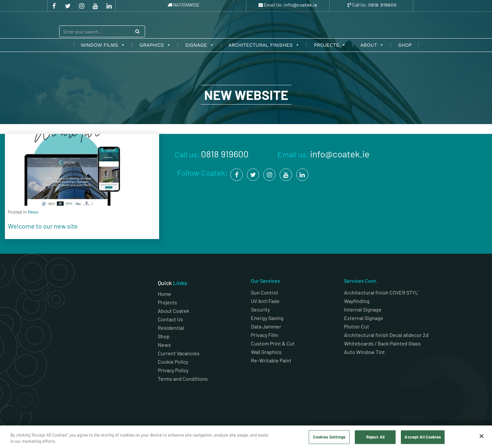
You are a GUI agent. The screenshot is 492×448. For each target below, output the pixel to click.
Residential (171, 328)
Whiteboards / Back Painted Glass (382, 343)
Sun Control (264, 292)
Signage (200, 45)
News (164, 345)
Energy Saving (267, 318)
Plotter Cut (357, 326)
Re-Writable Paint (271, 360)
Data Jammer (266, 326)
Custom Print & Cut (273, 343)
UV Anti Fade (265, 301)
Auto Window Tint (364, 352)
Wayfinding (357, 301)
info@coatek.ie (301, 5)
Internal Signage (363, 309)
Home (164, 294)
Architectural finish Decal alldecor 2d (387, 335)
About (372, 45)
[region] (246, 437)
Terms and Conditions (183, 379)
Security (260, 309)
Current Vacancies (179, 353)
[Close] (482, 436)
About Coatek (173, 311)
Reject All (375, 437)
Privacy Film (264, 335)
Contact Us (170, 319)
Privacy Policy (173, 370)
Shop (405, 45)
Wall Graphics (266, 352)
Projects (330, 45)
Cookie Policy (173, 362)
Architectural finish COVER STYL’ (381, 292)
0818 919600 (382, 5)
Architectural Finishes (264, 45)
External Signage (364, 318)
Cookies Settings (329, 437)
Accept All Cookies (423, 437)
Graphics (155, 45)
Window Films (103, 45)
